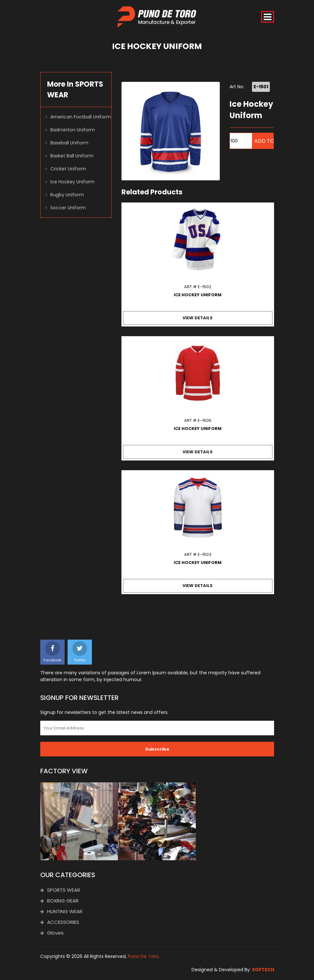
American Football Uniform (81, 117)
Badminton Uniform (73, 130)
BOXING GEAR (59, 901)
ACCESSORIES (60, 922)
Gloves (52, 933)
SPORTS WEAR (60, 890)
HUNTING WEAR (61, 912)
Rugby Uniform (67, 195)
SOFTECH (263, 970)
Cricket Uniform (68, 169)
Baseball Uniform (69, 143)
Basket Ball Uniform (72, 156)
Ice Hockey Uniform (72, 182)
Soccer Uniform (68, 208)
